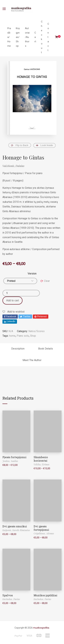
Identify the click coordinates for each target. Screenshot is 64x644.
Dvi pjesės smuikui (15, 526)
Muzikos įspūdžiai (45, 595)
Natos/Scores (36, 331)
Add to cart (12, 300)
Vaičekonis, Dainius (13, 166)
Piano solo (23, 336)
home (12, 336)
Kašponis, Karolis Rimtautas (16, 530)
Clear (47, 281)
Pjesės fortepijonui (14, 457)
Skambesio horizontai (41, 459)
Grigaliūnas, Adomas (44, 533)
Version (32, 274)
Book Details (46, 349)
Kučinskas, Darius (11, 599)
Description (18, 349)
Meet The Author (32, 360)
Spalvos (8, 595)
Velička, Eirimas (41, 464)
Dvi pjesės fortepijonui (41, 528)
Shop (33, 336)
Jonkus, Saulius (10, 461)
